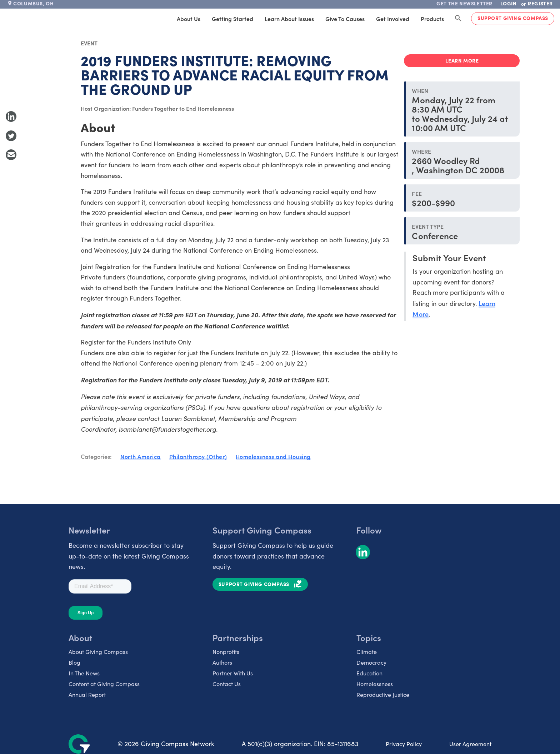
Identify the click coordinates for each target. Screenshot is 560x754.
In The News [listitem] (84, 673)
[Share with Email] (11, 155)
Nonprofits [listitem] (226, 652)
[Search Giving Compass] (458, 19)
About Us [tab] (189, 19)
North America (141, 456)
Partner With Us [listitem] (233, 673)
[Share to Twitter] (11, 136)
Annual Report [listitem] (87, 695)
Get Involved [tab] (393, 19)
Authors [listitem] (222, 662)
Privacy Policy (404, 744)
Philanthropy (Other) (198, 456)
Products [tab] (432, 19)
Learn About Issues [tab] (289, 19)
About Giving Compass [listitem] (98, 652)
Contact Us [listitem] (227, 684)
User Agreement (470, 744)
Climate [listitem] (367, 652)
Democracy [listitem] (371, 662)
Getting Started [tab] (232, 19)
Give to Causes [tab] (345, 19)
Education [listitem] (369, 673)
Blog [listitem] (74, 662)
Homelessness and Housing (273, 456)
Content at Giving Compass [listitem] (104, 684)
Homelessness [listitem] (375, 684)
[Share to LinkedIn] (11, 116)
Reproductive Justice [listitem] (383, 695)
